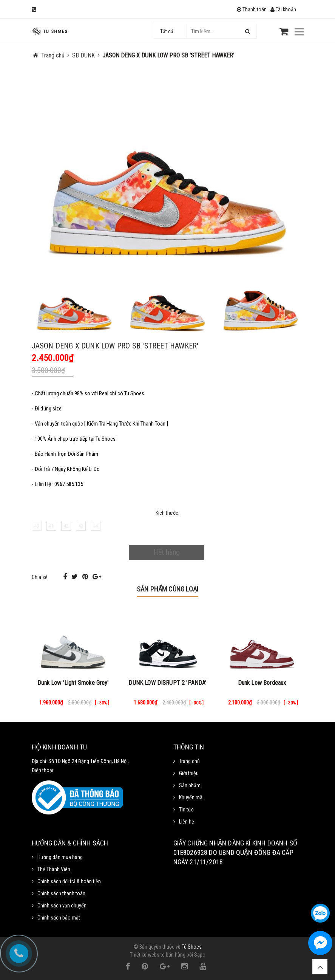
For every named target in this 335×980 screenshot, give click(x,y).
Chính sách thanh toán (61, 893)
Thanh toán (252, 9)
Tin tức (186, 810)
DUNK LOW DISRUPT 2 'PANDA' (167, 683)
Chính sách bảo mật (59, 918)
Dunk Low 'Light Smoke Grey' (73, 683)
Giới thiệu (189, 773)
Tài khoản (283, 9)
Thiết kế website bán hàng (158, 955)
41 (51, 526)
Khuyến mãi (191, 797)
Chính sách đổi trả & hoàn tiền (69, 881)
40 (37, 526)
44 (96, 526)
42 (66, 526)
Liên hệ (187, 822)
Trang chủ (189, 761)
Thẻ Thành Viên (54, 869)
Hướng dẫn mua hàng (60, 857)
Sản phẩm (190, 785)
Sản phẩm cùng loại (167, 589)
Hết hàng (167, 552)
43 (81, 526)
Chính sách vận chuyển (62, 906)
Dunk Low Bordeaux (262, 683)
